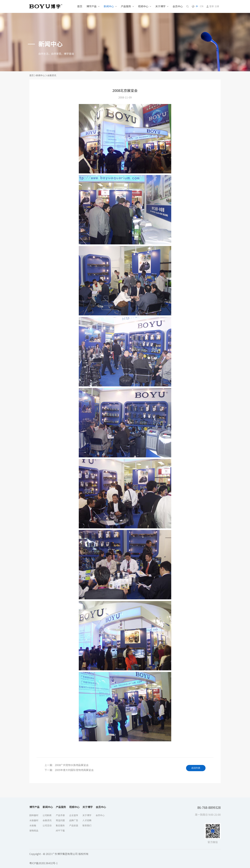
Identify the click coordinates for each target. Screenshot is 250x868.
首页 (80, 6)
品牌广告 (74, 820)
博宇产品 (92, 6)
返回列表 (196, 768)
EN (202, 6)
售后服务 (60, 826)
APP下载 (60, 831)
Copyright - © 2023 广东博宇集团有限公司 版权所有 (59, 854)
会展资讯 (52, 75)
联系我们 (87, 826)
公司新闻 (47, 815)
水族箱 (33, 826)
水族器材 (34, 820)
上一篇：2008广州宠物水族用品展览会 (66, 765)
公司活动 (47, 826)
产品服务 (126, 6)
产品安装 (74, 826)
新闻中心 (109, 6)
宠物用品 (34, 831)
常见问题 (60, 820)
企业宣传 (74, 815)
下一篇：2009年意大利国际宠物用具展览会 (69, 770)
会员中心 (178, 6)
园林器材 (34, 815)
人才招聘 (87, 820)
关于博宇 (160, 6)
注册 (217, 6)
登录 (212, 6)
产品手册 (60, 815)
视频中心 (143, 6)
